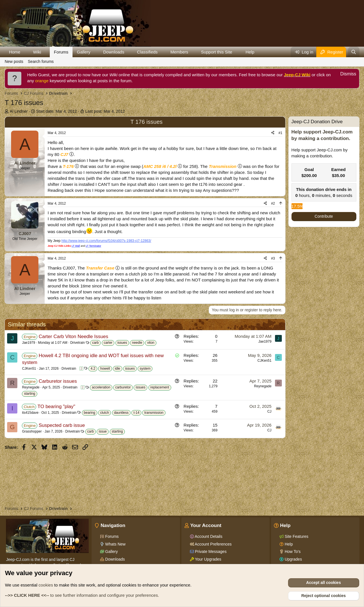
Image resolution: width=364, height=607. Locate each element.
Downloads (114, 52)
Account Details (208, 536)
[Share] (273, 133)
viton (151, 343)
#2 (273, 203)
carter (108, 343)
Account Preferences (213, 544)
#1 (280, 133)
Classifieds (147, 52)
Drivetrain (77, 343)
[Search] (354, 52)
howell (105, 369)
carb (95, 343)
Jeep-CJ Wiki (297, 75)
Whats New (115, 544)
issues (122, 343)
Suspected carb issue (62, 425)
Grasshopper (32, 431)
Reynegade (31, 387)
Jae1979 (28, 343)
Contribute (324, 216)
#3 (273, 258)
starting (29, 394)
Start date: (56, 111)
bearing (90, 413)
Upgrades (293, 559)
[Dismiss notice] (345, 75)
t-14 (136, 413)
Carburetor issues (58, 381)
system (145, 369)
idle (118, 369)
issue (103, 431)
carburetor (123, 387)
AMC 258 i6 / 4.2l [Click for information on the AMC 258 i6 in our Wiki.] (160, 166)
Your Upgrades (208, 559)
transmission (154, 413)
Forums (61, 52)
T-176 (68, 166)
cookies (46, 585)
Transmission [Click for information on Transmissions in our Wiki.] (223, 166)
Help (250, 52)
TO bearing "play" (56, 407)
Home (15, 52)
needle (137, 343)
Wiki (37, 52)
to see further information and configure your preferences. (82, 595)
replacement (160, 387)
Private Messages (210, 552)
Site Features (296, 536)
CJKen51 (29, 369)
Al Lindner (19, 111)
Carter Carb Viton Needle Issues (73, 337)
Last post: (105, 111)
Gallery (84, 52)
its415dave (30, 413)
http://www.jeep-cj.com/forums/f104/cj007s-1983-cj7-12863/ (106, 241)
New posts (14, 61)
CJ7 (64, 154)
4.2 (93, 369)
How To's (292, 552)
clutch (105, 413)
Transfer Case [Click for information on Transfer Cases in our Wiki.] (100, 268)
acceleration (101, 387)
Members (179, 52)
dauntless (121, 413)
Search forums (41, 61)
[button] (25, 52)
